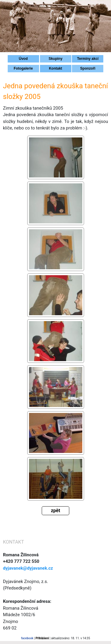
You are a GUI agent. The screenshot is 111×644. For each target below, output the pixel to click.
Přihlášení (42, 638)
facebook (27, 638)
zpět (55, 511)
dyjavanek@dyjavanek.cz (28, 568)
